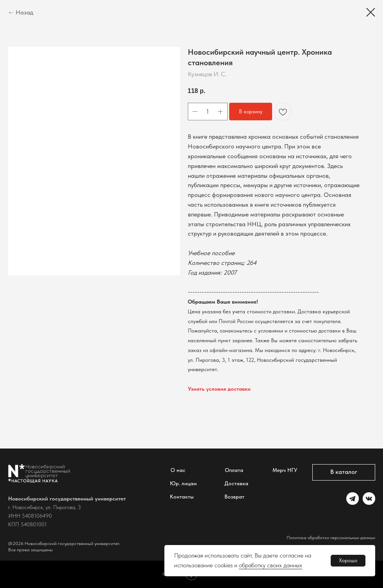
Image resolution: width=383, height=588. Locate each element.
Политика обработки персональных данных (331, 538)
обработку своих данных (271, 565)
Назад (24, 12)
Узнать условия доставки (219, 389)
